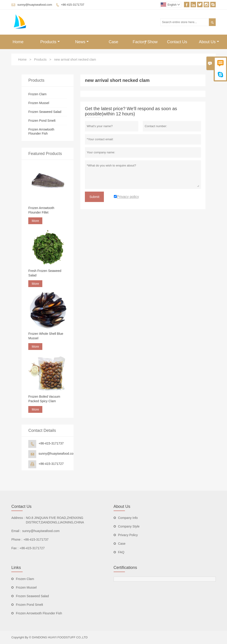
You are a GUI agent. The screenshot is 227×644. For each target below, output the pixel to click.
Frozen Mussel (39, 103)
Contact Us (177, 42)
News (82, 42)
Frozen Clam (37, 94)
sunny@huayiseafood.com (35, 5)
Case (113, 42)
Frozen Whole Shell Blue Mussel (46, 336)
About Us (209, 42)
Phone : (17, 539)
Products (50, 42)
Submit (94, 197)
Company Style (129, 526)
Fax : (15, 548)
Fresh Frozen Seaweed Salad (45, 273)
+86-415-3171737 (73, 5)
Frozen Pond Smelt (42, 121)
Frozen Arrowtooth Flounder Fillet (41, 210)
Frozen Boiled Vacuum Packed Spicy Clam (44, 399)
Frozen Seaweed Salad (45, 112)
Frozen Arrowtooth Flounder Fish (39, 613)
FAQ (121, 552)
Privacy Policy (128, 535)
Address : (18, 518)
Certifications (125, 568)
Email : (16, 531)
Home (18, 42)
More (35, 221)
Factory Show (145, 42)
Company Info (128, 518)
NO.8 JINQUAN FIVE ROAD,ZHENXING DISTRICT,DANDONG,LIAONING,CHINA (55, 520)
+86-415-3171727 (51, 464)
